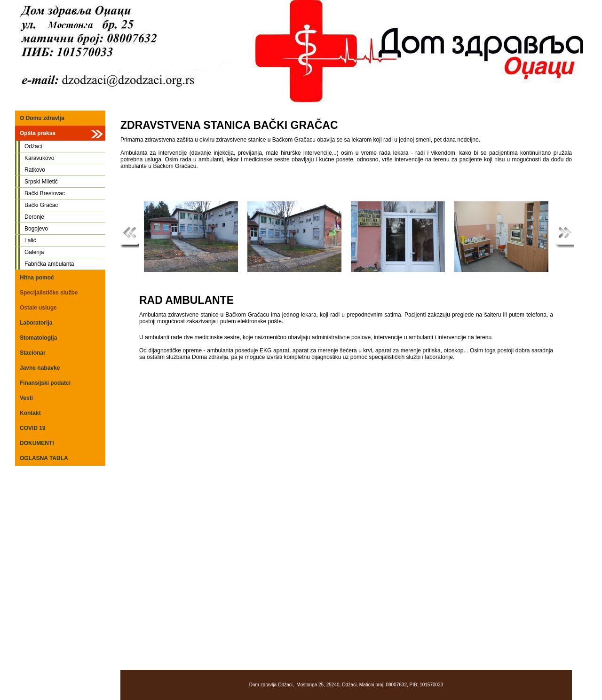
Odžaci (33, 146)
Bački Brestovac (45, 193)
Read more (464, 234)
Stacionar (33, 353)
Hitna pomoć (37, 278)
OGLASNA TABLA (44, 458)
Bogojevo (36, 229)
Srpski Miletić (41, 182)
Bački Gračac (41, 205)
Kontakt (30, 413)
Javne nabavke (40, 368)
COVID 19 (33, 428)
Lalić (30, 240)
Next (564, 234)
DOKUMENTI (37, 443)
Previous (130, 234)
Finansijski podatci (45, 383)
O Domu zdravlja (42, 118)
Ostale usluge (38, 308)
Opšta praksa (38, 133)
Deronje (34, 217)
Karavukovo (39, 158)
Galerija (34, 252)
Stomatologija (38, 338)
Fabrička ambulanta (49, 264)
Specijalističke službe (49, 293)
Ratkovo (35, 170)
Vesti (26, 398)
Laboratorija (36, 323)
